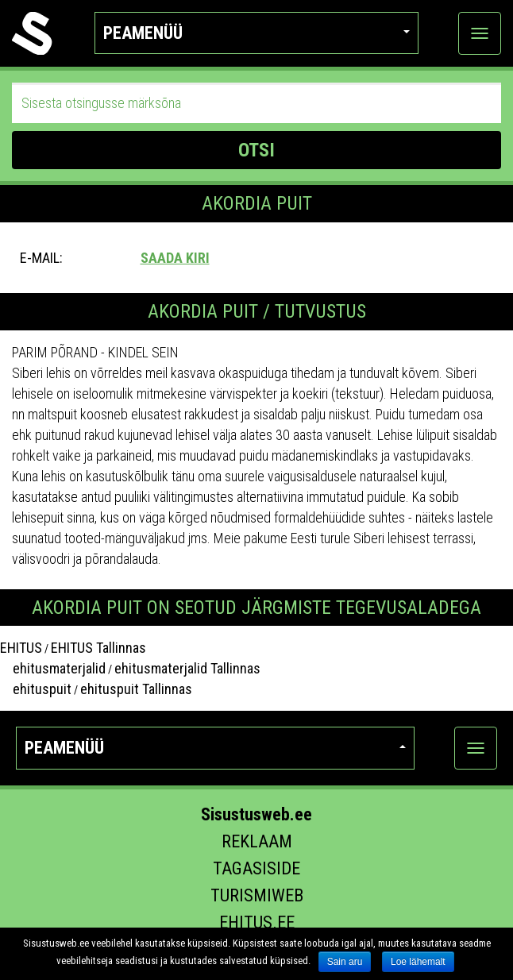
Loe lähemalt (418, 962)
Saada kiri (175, 258)
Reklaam (257, 841)
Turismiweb (257, 895)
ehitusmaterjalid (53, 668)
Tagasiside (256, 868)
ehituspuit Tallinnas (136, 689)
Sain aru (345, 962)
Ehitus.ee (257, 922)
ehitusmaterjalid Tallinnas (187, 668)
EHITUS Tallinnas (98, 648)
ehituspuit (36, 689)
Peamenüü (256, 33)
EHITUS (21, 648)
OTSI (256, 150)
